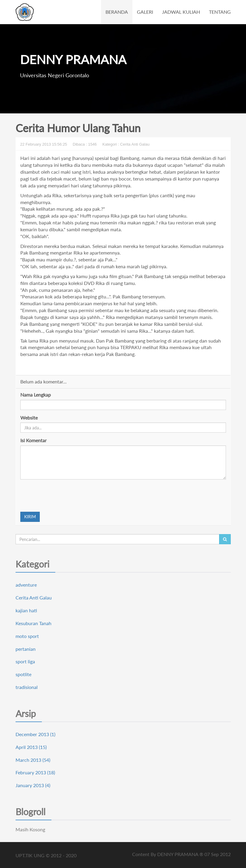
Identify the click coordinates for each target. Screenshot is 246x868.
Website (29, 418)
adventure (26, 585)
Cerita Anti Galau (34, 598)
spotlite (23, 674)
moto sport (27, 636)
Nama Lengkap (36, 395)
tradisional (27, 687)
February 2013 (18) (35, 772)
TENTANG (220, 12)
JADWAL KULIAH (181, 12)
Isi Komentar (33, 440)
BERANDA (117, 12)
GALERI (145, 12)
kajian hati (26, 610)
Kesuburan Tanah (33, 623)
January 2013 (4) (33, 785)
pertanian (26, 649)
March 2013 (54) (33, 760)
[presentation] (66, 496)
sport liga (25, 661)
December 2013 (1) (35, 734)
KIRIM (30, 517)
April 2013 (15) (31, 747)
